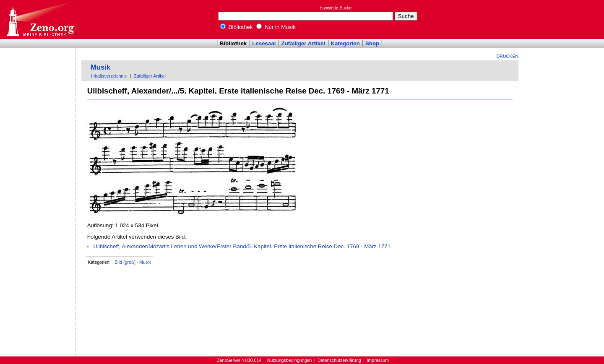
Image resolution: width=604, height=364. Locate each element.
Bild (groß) (125, 262)
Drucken (508, 56)
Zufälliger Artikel (303, 43)
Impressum (378, 360)
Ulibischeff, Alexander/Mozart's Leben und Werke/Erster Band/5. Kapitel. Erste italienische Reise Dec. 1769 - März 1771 (242, 246)
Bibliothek (237, 27)
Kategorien (345, 43)
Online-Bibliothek (40, 19)
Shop (372, 43)
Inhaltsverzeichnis (109, 76)
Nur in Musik (276, 27)
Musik (100, 67)
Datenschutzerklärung (339, 360)
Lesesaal (264, 43)
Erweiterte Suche (336, 8)
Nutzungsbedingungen (290, 360)
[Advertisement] (565, 19)
